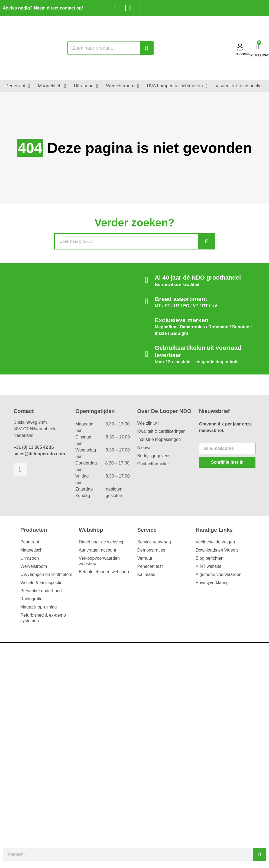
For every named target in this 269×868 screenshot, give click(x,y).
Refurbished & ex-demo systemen (43, 618)
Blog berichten (209, 558)
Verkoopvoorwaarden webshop (99, 561)
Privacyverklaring (212, 583)
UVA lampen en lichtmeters (46, 574)
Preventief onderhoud (41, 591)
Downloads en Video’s (217, 550)
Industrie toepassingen (159, 439)
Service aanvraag (154, 542)
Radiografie (31, 599)
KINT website (208, 566)
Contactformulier (153, 464)
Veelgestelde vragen (215, 542)
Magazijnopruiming (38, 607)
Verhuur (145, 558)
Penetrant (30, 542)
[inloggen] (240, 47)
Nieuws (144, 448)
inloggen (243, 54)
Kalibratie (146, 574)
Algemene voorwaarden (218, 574)
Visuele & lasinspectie (41, 583)
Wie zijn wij (148, 423)
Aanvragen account (98, 550)
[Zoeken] (147, 48)
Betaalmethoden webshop (104, 572)
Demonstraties (151, 550)
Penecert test (150, 566)
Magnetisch (31, 550)
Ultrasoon (30, 558)
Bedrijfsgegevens (154, 456)
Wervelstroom (34, 566)
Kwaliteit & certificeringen (162, 431)
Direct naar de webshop (102, 542)
